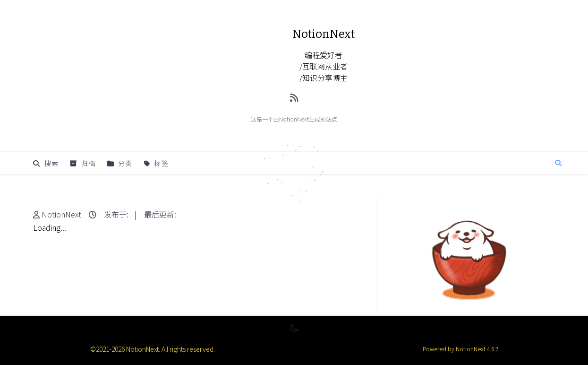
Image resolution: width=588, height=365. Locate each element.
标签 (156, 163)
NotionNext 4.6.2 (476, 349)
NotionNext (61, 214)
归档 (83, 163)
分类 (120, 163)
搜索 (46, 163)
